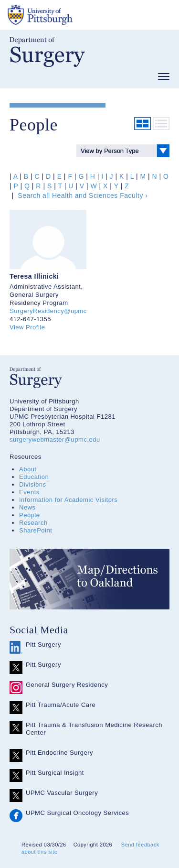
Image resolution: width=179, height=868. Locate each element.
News (27, 507)
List (161, 124)
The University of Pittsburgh (76, 15)
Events (29, 492)
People (29, 515)
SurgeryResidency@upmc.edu (55, 311)
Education (34, 477)
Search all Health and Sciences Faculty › (82, 195)
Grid (142, 124)
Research (33, 523)
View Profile (27, 327)
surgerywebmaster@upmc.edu (55, 439)
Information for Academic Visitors (68, 500)
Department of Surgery (47, 52)
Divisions (33, 484)
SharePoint (36, 530)
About (28, 469)
